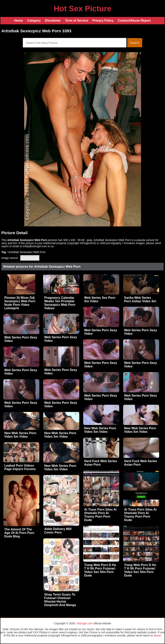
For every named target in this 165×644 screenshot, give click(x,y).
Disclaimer (53, 21)
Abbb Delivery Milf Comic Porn (58, 531)
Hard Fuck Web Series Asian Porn (101, 463)
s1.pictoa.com (30, 258)
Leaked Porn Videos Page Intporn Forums (20, 467)
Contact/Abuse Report (134, 21)
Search (135, 43)
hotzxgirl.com (85, 623)
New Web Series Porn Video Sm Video (100, 430)
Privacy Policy (103, 21)
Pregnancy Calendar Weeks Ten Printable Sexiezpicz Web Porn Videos (60, 303)
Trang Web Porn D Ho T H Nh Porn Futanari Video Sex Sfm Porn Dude (100, 570)
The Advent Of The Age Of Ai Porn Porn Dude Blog (19, 533)
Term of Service (77, 21)
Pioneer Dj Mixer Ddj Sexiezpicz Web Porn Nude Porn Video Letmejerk (20, 303)
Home (19, 21)
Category (34, 21)
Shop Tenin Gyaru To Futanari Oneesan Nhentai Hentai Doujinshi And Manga (60, 600)
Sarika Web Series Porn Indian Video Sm (140, 299)
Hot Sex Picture (83, 9)
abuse (157, 635)
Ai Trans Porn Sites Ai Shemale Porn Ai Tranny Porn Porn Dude (100, 515)
